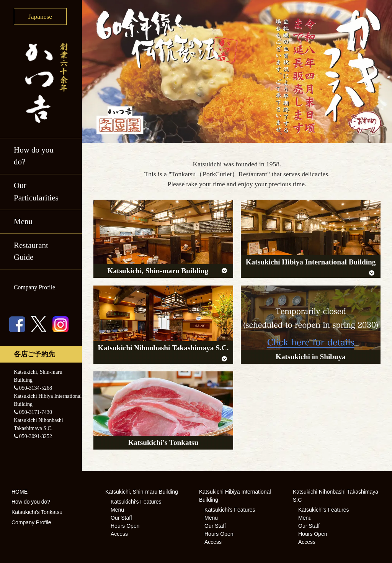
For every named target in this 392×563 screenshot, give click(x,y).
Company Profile (34, 287)
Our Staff (121, 518)
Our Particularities (36, 192)
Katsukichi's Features (136, 502)
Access (119, 534)
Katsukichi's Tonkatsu (37, 512)
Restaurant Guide (31, 251)
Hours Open (125, 526)
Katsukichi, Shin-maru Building (142, 492)
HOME (20, 492)
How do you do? (34, 156)
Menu (23, 222)
